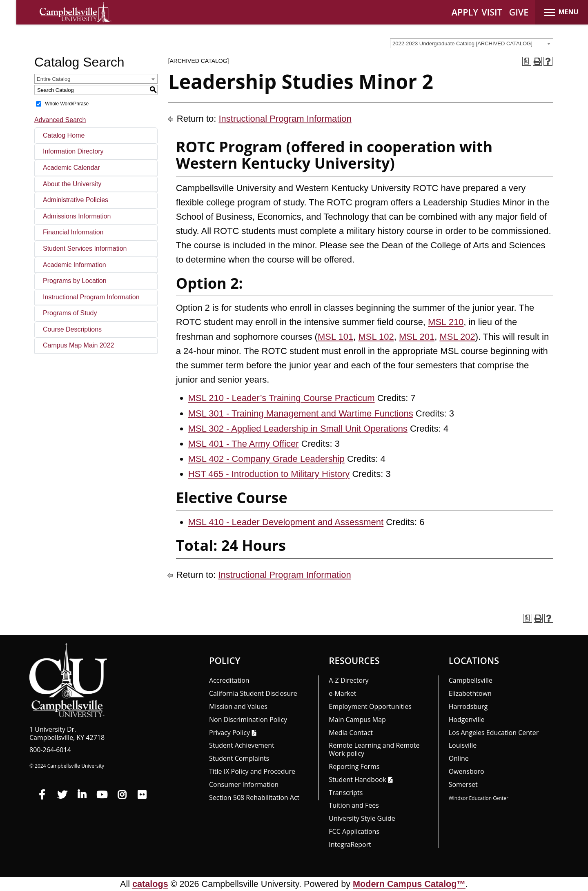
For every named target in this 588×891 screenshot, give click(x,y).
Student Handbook (357, 780)
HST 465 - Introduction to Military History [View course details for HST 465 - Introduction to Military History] (269, 474)
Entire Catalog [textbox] (53, 79)
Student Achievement (242, 745)
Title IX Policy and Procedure (252, 771)
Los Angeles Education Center (494, 733)
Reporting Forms (354, 766)
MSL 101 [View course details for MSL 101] (335, 337)
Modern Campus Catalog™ (409, 884)
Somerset (463, 784)
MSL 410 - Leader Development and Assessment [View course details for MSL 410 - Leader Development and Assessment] (286, 522)
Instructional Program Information (91, 297)
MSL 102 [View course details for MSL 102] (376, 337)
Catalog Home (64, 135)
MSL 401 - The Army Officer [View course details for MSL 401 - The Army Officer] (244, 444)
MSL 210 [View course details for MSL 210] (446, 322)
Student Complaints (239, 758)
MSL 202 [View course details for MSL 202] (457, 337)
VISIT (492, 12)
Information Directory (73, 151)
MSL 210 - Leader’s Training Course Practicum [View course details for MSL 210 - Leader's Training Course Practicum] (282, 398)
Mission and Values (238, 706)
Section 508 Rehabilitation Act (254, 797)
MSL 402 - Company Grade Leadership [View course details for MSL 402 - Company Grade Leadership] (266, 459)
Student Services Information (85, 248)
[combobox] (472, 43)
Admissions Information (77, 216)
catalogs (150, 884)
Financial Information (73, 232)
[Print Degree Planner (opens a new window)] (527, 61)
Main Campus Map (357, 719)
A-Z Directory (349, 680)
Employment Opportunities (370, 706)
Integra (350, 844)
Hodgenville (467, 719)
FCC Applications (354, 831)
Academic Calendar (71, 168)
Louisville (463, 745)
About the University (72, 184)
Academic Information (75, 265)
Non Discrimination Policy (248, 719)
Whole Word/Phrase (67, 104)
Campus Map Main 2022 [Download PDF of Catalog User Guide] (78, 345)
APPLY (465, 12)
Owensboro (467, 771)
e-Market (342, 693)
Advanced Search (60, 120)
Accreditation (229, 680)
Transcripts (346, 793)
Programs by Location (75, 281)
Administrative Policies (76, 200)
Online (459, 758)
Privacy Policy (229, 733)
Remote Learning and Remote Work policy (374, 749)
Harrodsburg (468, 706)
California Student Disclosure (253, 693)
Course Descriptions (72, 329)
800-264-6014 (50, 750)
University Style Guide (362, 818)
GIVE (519, 12)
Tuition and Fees (354, 805)
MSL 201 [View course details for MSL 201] (417, 337)
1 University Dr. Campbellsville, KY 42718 (67, 733)
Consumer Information (244, 784)
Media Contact (351, 733)
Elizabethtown (470, 693)
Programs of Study (70, 313)
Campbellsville (471, 680)
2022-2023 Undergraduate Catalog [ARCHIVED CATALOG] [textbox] (462, 43)
